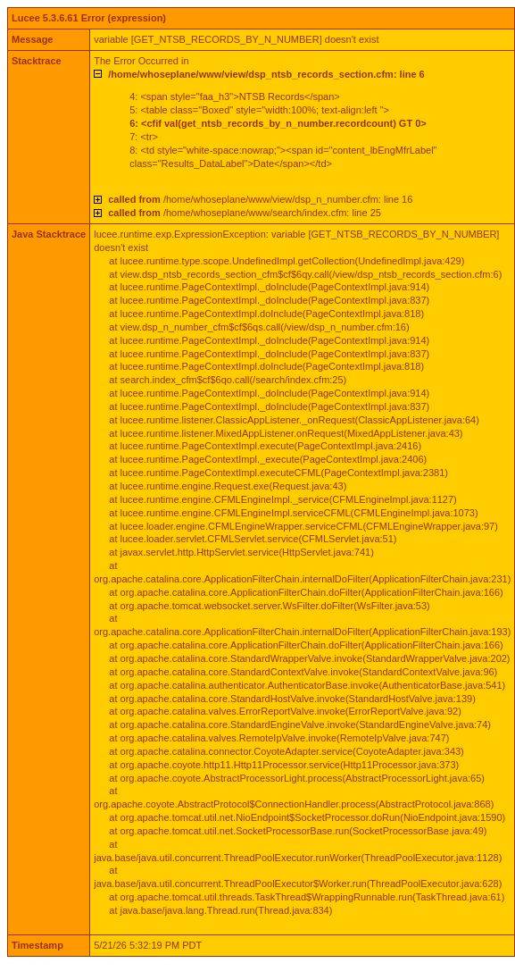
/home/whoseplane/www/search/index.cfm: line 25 (245, 213)
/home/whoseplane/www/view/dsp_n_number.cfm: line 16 (260, 199)
